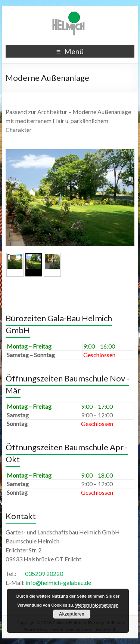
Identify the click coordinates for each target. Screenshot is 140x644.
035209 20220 (44, 574)
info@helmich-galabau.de (58, 582)
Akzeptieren (72, 614)
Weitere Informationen (97, 605)
